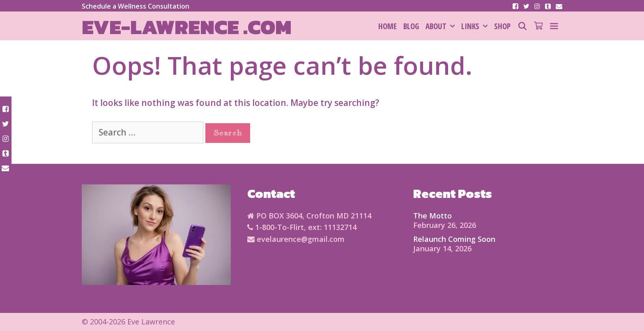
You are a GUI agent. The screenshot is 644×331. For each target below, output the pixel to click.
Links (476, 26)
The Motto (432, 216)
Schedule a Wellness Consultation (136, 6)
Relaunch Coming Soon (454, 239)
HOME (388, 26)
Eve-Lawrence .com (187, 27)
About (442, 26)
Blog (411, 26)
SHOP (502, 26)
